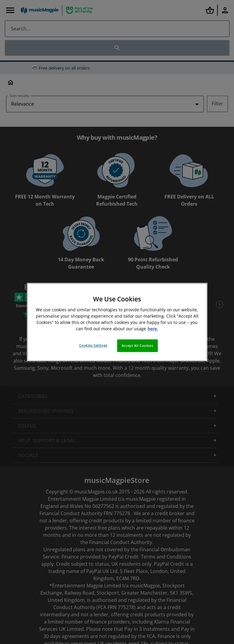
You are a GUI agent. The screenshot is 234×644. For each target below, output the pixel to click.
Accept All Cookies (137, 345)
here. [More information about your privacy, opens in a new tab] (153, 329)
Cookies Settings (93, 345)
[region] (117, 322)
